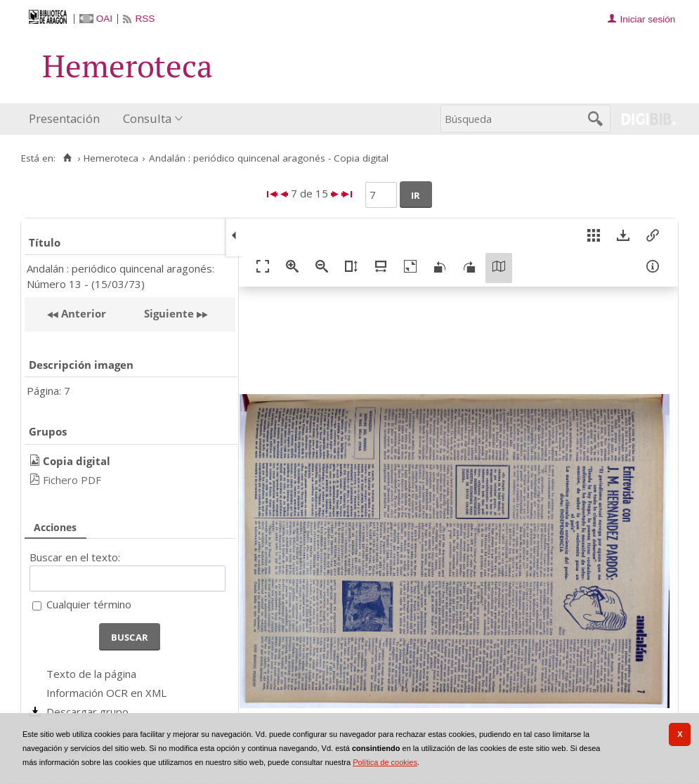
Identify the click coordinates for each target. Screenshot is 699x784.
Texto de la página (91, 674)
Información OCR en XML (106, 693)
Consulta (147, 118)
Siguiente (169, 313)
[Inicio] (67, 158)
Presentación (64, 118)
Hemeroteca (111, 158)
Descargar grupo (87, 712)
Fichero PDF (72, 480)
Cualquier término (89, 604)
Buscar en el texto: (75, 557)
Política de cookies (385, 762)
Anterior (82, 313)
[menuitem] (67, 119)
